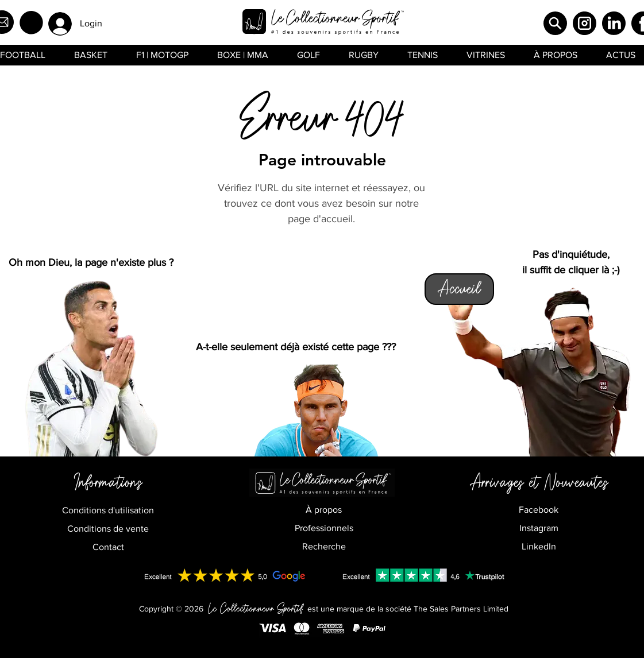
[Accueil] (459, 289)
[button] (31, 23)
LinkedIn (539, 546)
